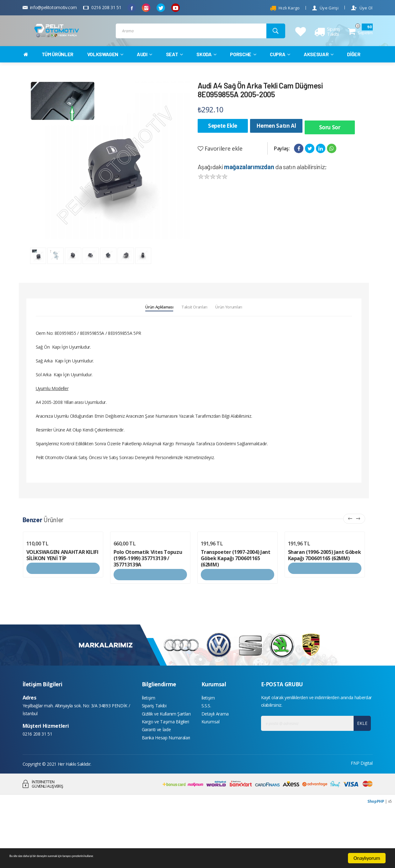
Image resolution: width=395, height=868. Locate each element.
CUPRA (280, 66)
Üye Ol (362, 8)
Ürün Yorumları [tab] (252, 352)
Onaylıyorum (367, 858)
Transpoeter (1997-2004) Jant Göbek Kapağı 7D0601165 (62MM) (236, 606)
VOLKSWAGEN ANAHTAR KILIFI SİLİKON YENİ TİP (62, 603)
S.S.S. (206, 756)
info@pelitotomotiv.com (50, 7)
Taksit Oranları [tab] (195, 352)
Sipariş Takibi (154, 756)
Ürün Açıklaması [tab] (137, 352)
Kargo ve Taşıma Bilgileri (165, 775)
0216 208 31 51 (102, 7)
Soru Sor (330, 138)
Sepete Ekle (223, 138)
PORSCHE (243, 66)
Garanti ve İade (156, 784)
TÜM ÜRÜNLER (58, 66)
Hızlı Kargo (285, 8)
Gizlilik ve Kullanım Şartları (166, 765)
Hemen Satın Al (276, 138)
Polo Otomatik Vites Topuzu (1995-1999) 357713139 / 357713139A (148, 606)
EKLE (360, 771)
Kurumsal (211, 775)
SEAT (174, 66)
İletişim (149, 746)
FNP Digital (362, 819)
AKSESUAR (319, 66)
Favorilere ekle (220, 158)
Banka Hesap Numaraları (166, 793)
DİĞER (354, 66)
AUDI (144, 66)
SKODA (206, 66)
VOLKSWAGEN (105, 66)
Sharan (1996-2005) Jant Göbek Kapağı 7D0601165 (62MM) (325, 603)
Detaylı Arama (215, 765)
